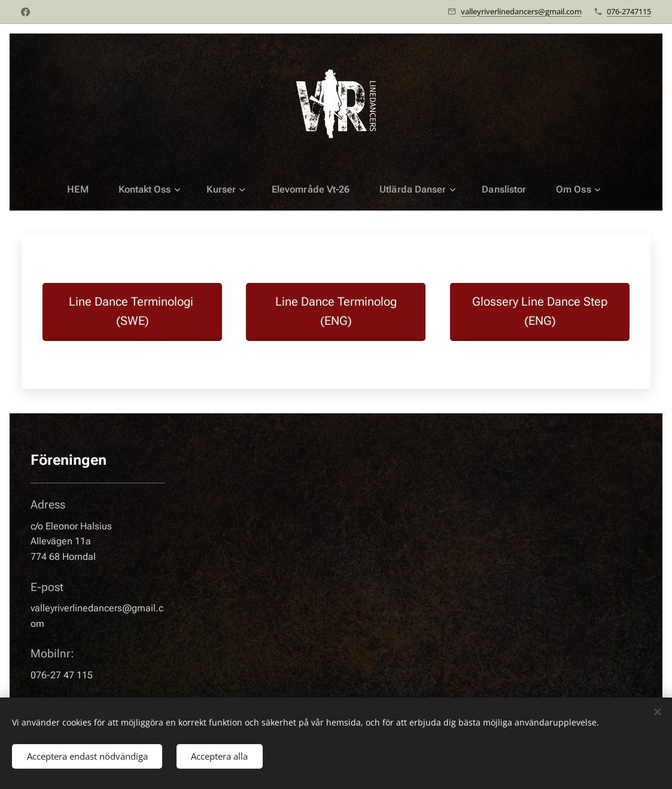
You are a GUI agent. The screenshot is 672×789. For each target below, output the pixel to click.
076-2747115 (629, 11)
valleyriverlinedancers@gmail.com (521, 11)
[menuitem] (92, 190)
